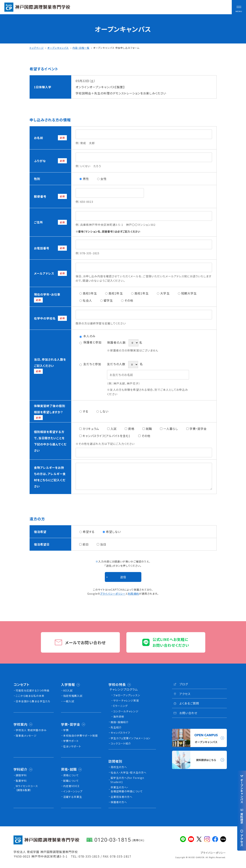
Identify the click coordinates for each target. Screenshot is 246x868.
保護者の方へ (119, 802)
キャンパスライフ (120, 733)
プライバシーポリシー (113, 594)
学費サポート (71, 741)
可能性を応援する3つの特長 (33, 690)
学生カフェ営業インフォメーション (131, 738)
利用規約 (133, 594)
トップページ (37, 48)
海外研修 (119, 717)
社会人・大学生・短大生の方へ (129, 772)
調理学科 (21, 775)
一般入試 (69, 701)
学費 (66, 730)
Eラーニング (121, 706)
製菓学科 (21, 781)
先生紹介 (116, 727)
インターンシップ (73, 791)
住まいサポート (72, 746)
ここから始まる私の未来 (30, 696)
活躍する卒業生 (73, 797)
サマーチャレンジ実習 (126, 700)
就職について (71, 781)
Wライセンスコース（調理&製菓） (27, 788)
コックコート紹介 (121, 743)
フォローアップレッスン (127, 695)
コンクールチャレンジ (126, 711)
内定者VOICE (71, 786)
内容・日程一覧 (81, 48)
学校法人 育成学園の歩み (31, 730)
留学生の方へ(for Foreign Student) (127, 780)
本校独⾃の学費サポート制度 (81, 736)
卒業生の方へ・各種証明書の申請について (127, 789)
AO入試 (68, 690)
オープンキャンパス (58, 48)
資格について (71, 775)
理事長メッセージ (26, 736)
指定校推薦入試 (73, 696)
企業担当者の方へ (122, 797)
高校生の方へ (119, 767)
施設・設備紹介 (120, 722)
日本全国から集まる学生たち (33, 701)
